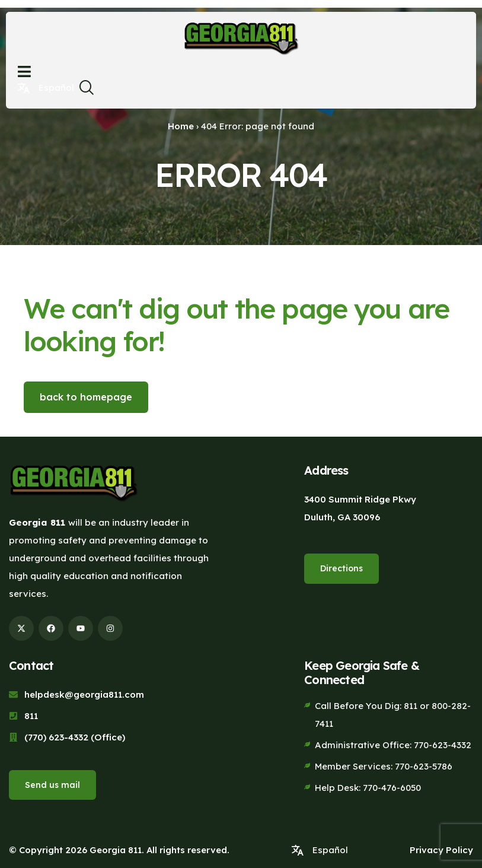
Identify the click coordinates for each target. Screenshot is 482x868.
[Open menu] (24, 71)
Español (56, 88)
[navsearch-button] (86, 91)
